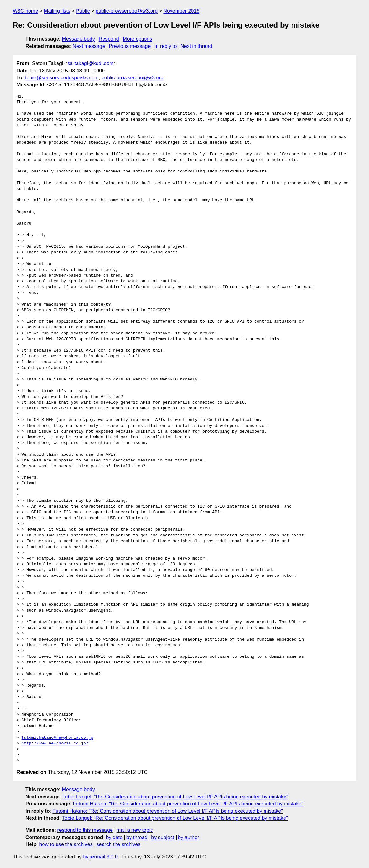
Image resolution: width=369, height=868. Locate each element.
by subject (163, 837)
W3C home (25, 11)
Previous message (130, 46)
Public (83, 11)
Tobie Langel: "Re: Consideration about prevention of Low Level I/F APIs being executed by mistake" (175, 797)
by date (114, 837)
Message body (78, 39)
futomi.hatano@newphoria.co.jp (57, 738)
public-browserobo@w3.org (127, 11)
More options (138, 39)
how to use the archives (66, 844)
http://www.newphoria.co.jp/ (55, 744)
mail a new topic (135, 830)
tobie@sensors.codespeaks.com (62, 78)
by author (188, 837)
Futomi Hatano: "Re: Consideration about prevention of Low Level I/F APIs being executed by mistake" (188, 804)
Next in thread (196, 46)
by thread (137, 837)
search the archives (119, 844)
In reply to (165, 46)
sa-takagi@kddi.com (90, 63)
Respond (109, 39)
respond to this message (85, 830)
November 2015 (181, 11)
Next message (89, 46)
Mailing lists (57, 11)
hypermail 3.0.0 (100, 857)
